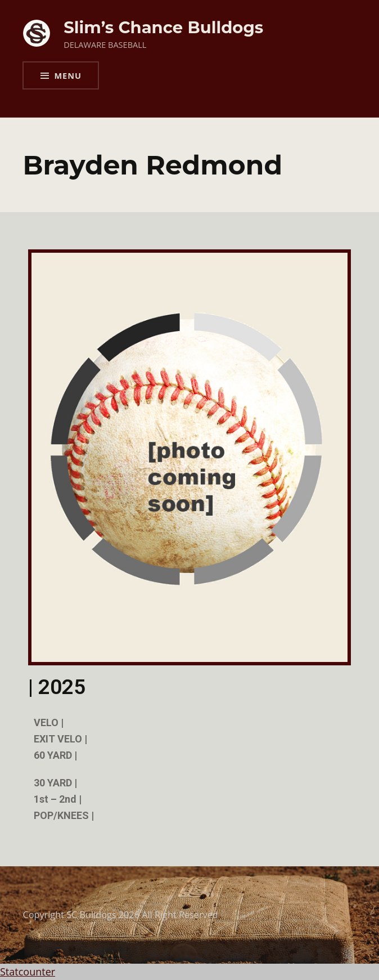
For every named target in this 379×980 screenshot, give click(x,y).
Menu (67, 75)
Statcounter (28, 972)
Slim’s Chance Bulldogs (163, 27)
